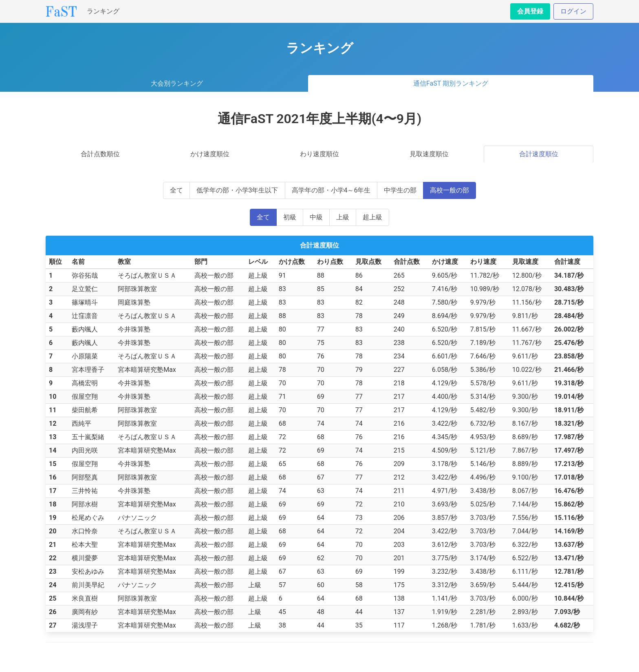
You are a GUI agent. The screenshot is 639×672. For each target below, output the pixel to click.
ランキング (103, 11)
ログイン (573, 11)
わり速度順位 (319, 154)
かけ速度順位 (210, 154)
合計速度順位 (539, 154)
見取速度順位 (429, 154)
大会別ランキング (177, 83)
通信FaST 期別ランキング (451, 83)
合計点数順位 (100, 154)
